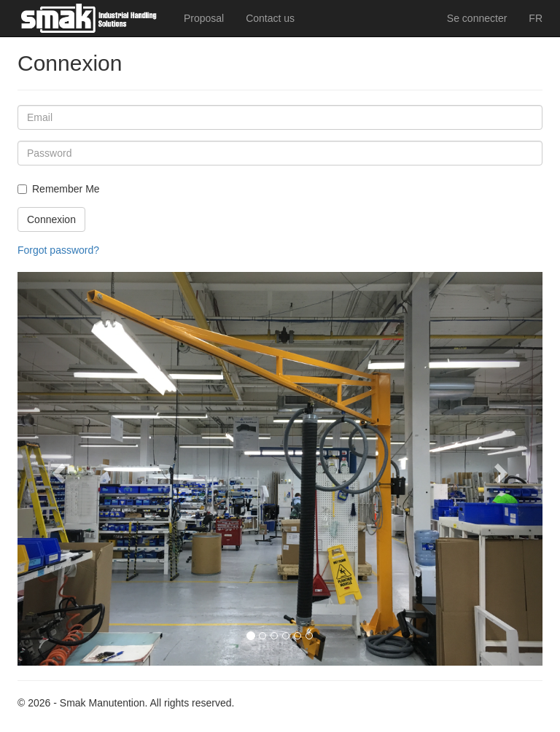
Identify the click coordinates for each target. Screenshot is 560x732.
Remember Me (66, 189)
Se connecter (477, 18)
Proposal (204, 18)
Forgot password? (58, 250)
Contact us (270, 18)
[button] (57, 469)
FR (536, 18)
